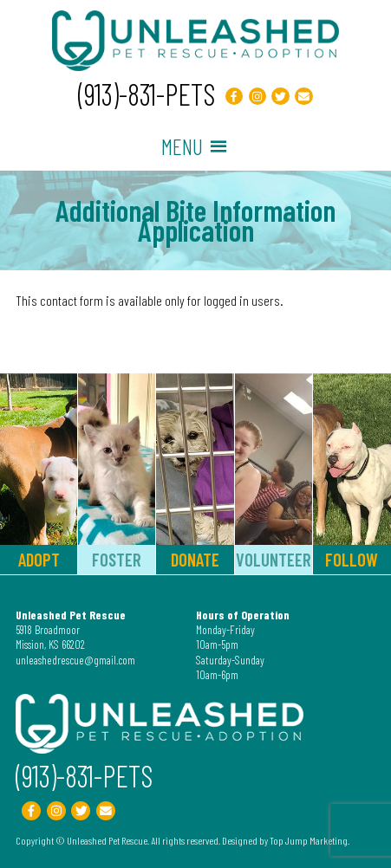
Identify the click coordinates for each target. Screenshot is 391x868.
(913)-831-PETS (147, 94)
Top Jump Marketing (309, 840)
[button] (182, 146)
